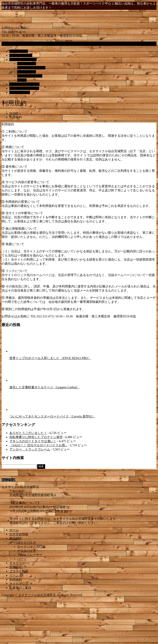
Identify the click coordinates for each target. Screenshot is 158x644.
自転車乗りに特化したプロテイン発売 (36, 437)
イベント (16, 575)
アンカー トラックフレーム (30, 449)
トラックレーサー (30, 76)
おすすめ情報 (19, 534)
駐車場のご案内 (20, 588)
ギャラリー (17, 563)
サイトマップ (19, 584)
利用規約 (16, 579)
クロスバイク (27, 72)
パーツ (22, 80)
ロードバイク (27, 64)
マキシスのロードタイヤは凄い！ (33, 441)
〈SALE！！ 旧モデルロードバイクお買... (38, 445)
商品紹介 (16, 538)
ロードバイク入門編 (31, 68)
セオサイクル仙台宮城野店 (37, 595)
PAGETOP (8, 480)
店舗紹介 (16, 567)
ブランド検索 (19, 571)
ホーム (14, 530)
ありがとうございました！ (28, 433)
